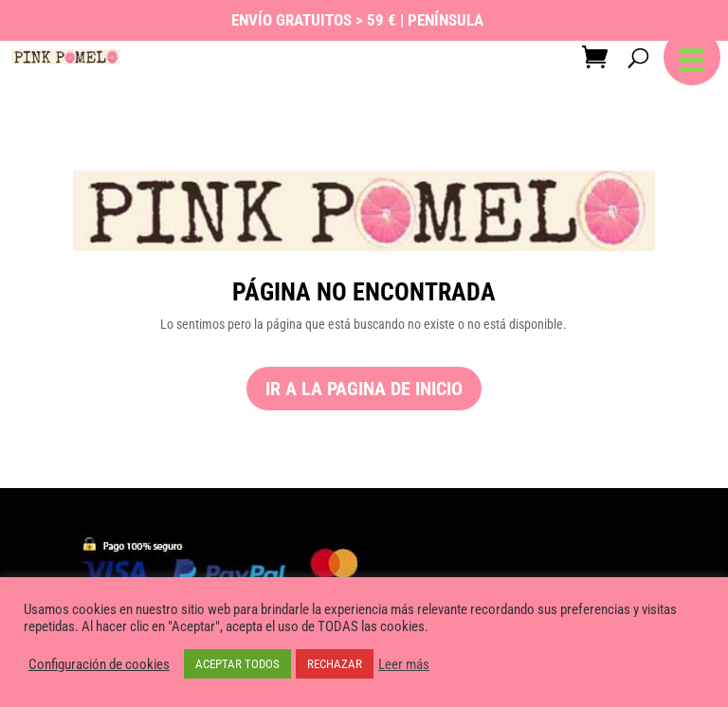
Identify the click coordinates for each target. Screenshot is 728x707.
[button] (692, 57)
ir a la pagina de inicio (364, 389)
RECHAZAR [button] (335, 664)
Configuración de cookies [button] (99, 664)
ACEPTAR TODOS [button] (237, 664)
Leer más (404, 664)
